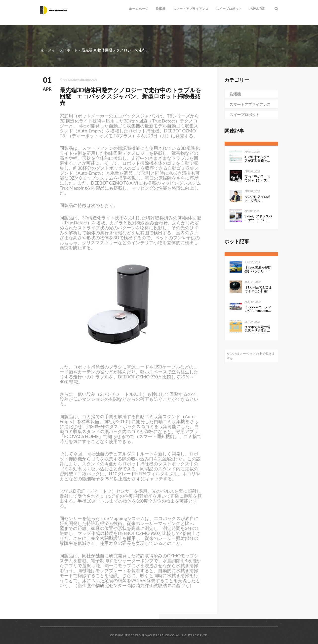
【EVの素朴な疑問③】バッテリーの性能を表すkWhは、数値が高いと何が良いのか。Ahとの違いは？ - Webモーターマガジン (258, 270)
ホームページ (139, 9)
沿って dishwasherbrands (78, 80)
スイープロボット (229, 9)
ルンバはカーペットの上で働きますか (251, 356)
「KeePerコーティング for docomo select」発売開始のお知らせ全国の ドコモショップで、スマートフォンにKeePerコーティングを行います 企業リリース (258, 309)
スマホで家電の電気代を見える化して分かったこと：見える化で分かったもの (257, 329)
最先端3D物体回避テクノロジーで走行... (115, 50)
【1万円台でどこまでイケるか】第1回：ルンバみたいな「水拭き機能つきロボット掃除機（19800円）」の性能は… (259, 289)
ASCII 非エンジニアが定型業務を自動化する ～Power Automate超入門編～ (258, 159)
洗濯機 (161, 9)
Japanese (257, 9)
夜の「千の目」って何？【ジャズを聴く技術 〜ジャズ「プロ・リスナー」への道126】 (258, 179)
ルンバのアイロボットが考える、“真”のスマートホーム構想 (258, 199)
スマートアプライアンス (191, 9)
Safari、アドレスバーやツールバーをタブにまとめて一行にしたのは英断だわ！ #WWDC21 (258, 218)
